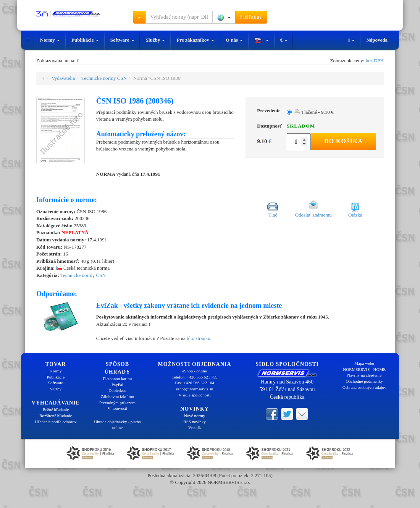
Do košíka (343, 141)
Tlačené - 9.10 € (314, 112)
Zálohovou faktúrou (118, 396)
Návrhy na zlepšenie (364, 375)
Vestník (195, 427)
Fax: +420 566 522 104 (195, 383)
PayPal (117, 385)
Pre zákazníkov (195, 40)
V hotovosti (117, 408)
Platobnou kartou (117, 379)
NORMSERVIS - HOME (364, 369)
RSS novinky (194, 422)
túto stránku (199, 338)
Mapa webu (364, 363)
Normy (50, 40)
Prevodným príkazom (117, 403)
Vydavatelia (63, 78)
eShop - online (194, 371)
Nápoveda (377, 40)
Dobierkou (117, 390)
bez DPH (375, 61)
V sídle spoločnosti (194, 395)
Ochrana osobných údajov (364, 387)
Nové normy (195, 416)
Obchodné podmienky (364, 381)
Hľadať (251, 17)
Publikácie (85, 40)
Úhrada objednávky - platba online (117, 425)
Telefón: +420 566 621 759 (195, 377)
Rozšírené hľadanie (56, 416)
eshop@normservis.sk (195, 389)
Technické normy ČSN (104, 78)
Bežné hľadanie (56, 409)
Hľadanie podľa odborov (56, 422)
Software (122, 40)
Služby (156, 40)
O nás (234, 40)
